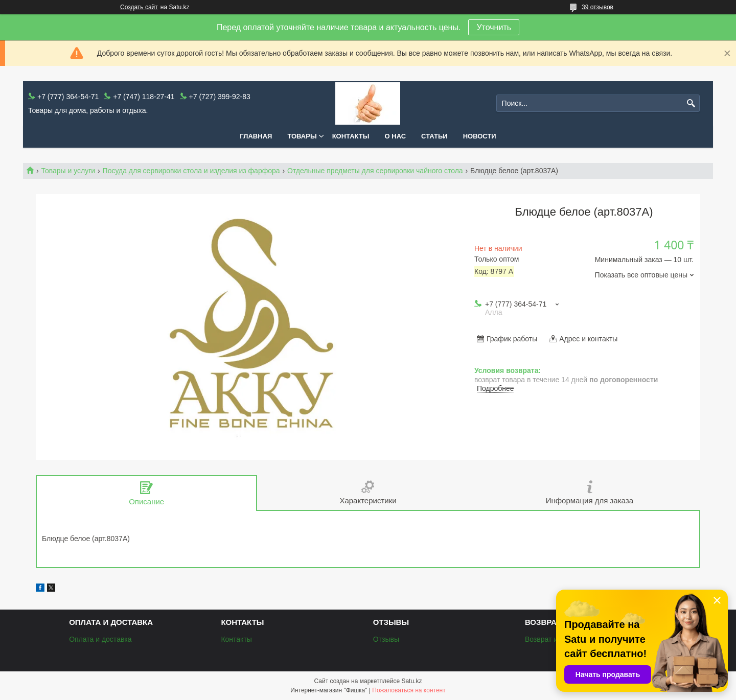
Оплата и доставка (100, 639)
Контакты (351, 136)
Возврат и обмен (553, 639)
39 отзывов (597, 7)
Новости (480, 136)
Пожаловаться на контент (409, 690)
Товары (302, 136)
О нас (396, 136)
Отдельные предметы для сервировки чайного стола (375, 171)
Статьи (434, 136)
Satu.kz (411, 681)
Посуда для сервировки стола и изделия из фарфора (191, 171)
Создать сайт (139, 7)
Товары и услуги (68, 171)
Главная (256, 136)
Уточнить (494, 27)
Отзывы (386, 639)
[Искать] (691, 103)
